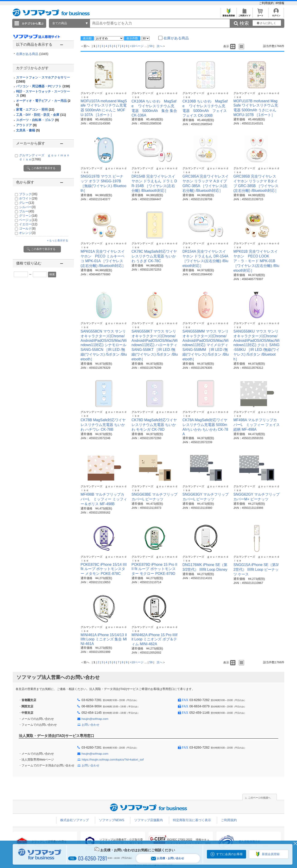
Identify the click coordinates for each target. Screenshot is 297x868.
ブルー (27, 211)
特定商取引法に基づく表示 (192, 820)
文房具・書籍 (28, 130)
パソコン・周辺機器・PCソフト (43, 86)
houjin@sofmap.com (95, 719)
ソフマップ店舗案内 (148, 820)
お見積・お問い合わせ (168, 858)
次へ (160, 46)
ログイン (276, 14)
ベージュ (28, 220)
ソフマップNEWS (112, 820)
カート (260, 14)
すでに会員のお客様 (229, 854)
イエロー (28, 224)
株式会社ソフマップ (74, 820)
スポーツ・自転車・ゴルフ (37, 120)
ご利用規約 (267, 3)
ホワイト (28, 198)
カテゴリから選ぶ (33, 24)
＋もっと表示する (57, 240)
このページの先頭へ (259, 798)
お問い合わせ (91, 725)
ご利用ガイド (244, 14)
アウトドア (26, 125)
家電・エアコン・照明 (35, 109)
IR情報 (280, 3)
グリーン (28, 216)
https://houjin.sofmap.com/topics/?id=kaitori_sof (113, 760)
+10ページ (137, 46)
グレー (27, 203)
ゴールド (27, 228)
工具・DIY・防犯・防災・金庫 (41, 115)
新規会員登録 (229, 14)
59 (151, 46)
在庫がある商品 (32, 54)
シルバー (27, 207)
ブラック (28, 194)
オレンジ (27, 233)
